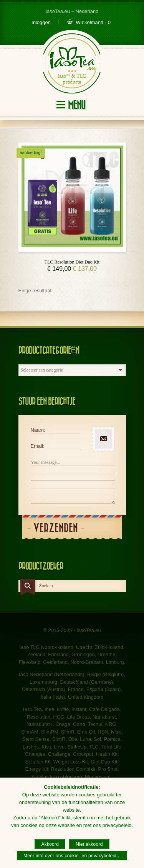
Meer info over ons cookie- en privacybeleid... (72, 856)
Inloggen (41, 22)
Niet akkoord (89, 844)
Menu (77, 105)
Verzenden (56, 528)
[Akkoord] (134, 823)
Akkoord (50, 844)
